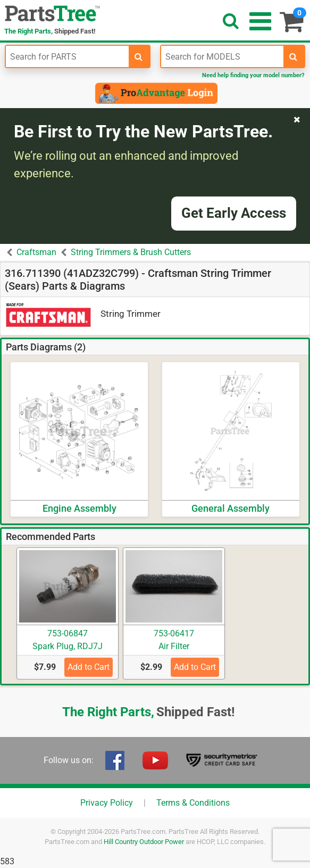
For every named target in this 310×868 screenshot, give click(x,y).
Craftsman (36, 252)
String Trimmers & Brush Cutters (131, 252)
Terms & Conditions (193, 803)
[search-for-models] (294, 56)
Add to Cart (89, 667)
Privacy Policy (107, 803)
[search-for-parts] (139, 56)
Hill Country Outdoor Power (144, 842)
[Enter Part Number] (67, 56)
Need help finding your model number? (253, 75)
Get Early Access (234, 213)
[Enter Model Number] (223, 56)
